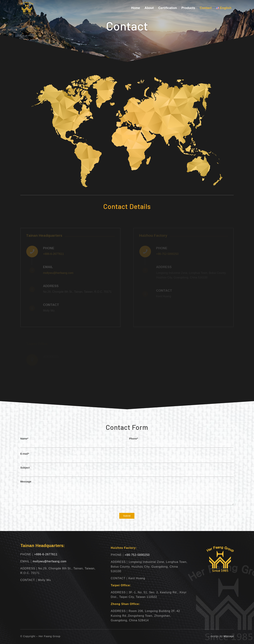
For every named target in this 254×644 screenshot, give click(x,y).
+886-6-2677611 (53, 254)
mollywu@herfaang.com (58, 273)
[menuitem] (136, 8)
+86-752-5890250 (137, 555)
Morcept (229, 636)
